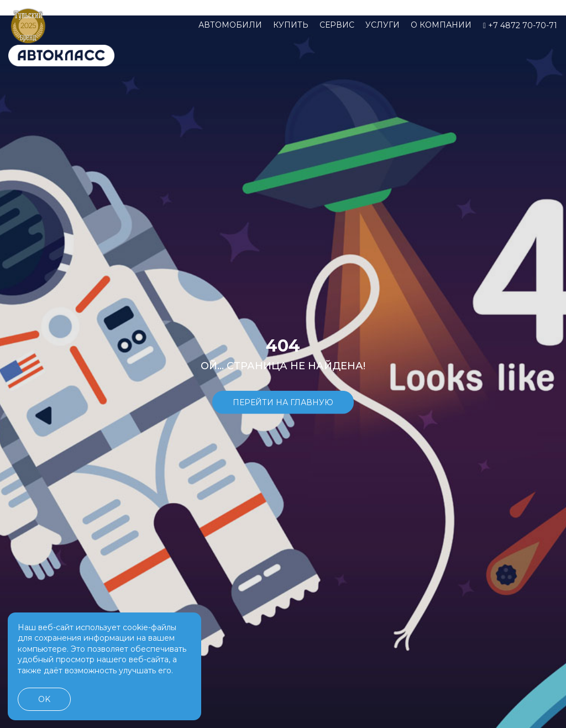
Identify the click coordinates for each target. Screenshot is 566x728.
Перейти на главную (283, 402)
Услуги (382, 25)
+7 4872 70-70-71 (520, 25)
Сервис (337, 25)
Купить (291, 25)
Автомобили (230, 25)
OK (44, 699)
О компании (441, 25)
